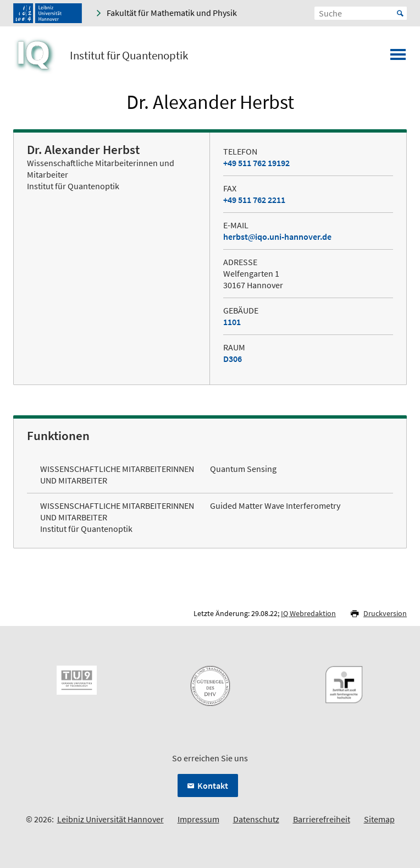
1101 (232, 322)
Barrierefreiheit (322, 819)
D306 (233, 359)
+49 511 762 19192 (256, 163)
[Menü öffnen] (398, 58)
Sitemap (379, 819)
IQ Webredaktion (308, 613)
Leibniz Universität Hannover (110, 819)
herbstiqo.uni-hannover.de (277, 237)
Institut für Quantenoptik (129, 56)
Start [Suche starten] (400, 13)
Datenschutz (256, 819)
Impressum (198, 819)
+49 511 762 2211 (254, 200)
